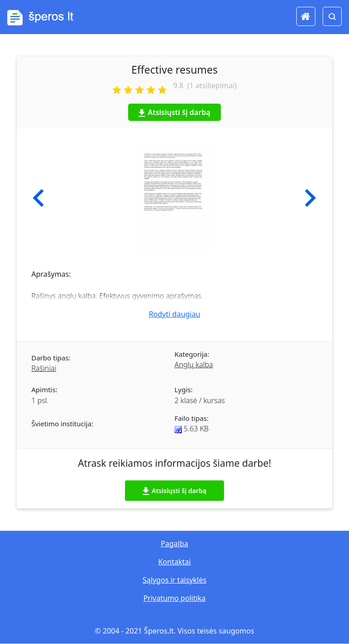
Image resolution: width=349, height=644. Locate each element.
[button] (38, 198)
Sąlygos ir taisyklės (174, 580)
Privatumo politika (174, 598)
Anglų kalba (194, 364)
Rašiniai (44, 368)
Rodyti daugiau (174, 314)
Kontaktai (174, 562)
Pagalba (174, 544)
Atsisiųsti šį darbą (174, 112)
